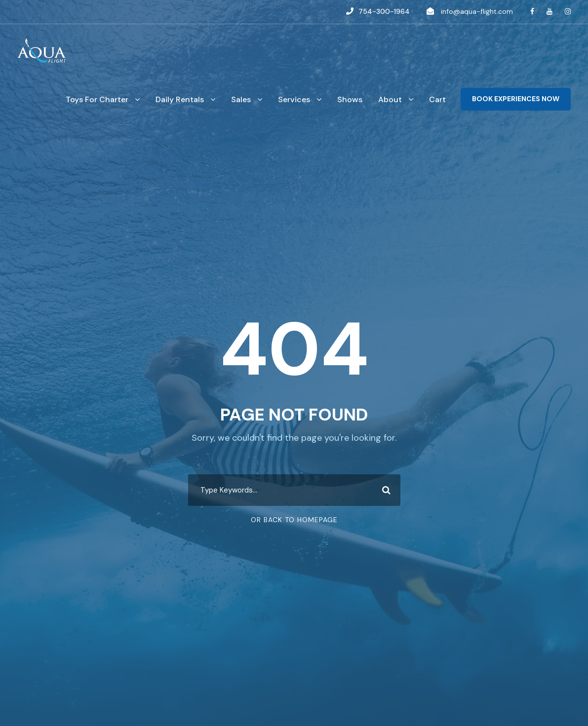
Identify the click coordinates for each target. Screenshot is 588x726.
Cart (437, 99)
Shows (350, 99)
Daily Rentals (180, 99)
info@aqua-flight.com (477, 11)
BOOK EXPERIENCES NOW (516, 99)
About (390, 99)
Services (294, 99)
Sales (241, 99)
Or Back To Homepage (294, 520)
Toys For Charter (97, 99)
